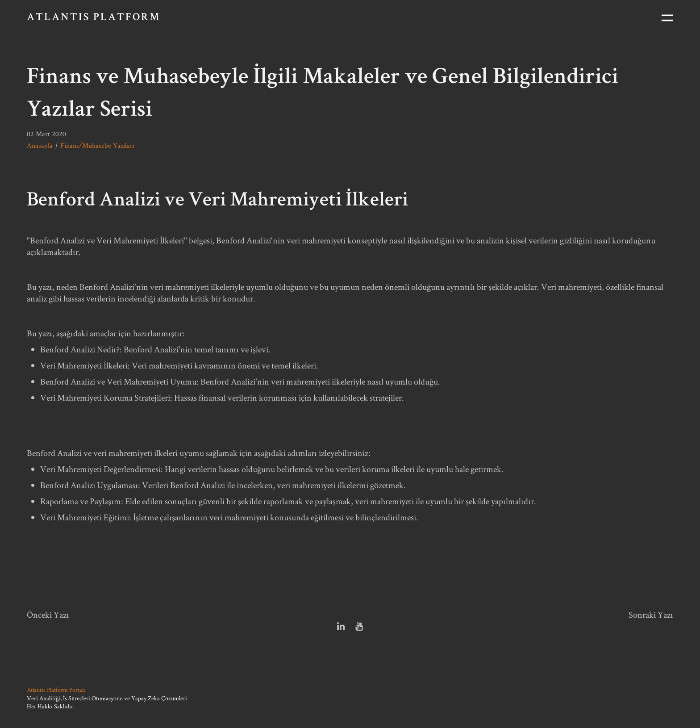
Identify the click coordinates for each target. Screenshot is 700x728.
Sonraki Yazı (651, 615)
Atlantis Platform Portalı (56, 690)
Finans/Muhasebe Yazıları (97, 145)
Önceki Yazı (48, 615)
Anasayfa (40, 145)
